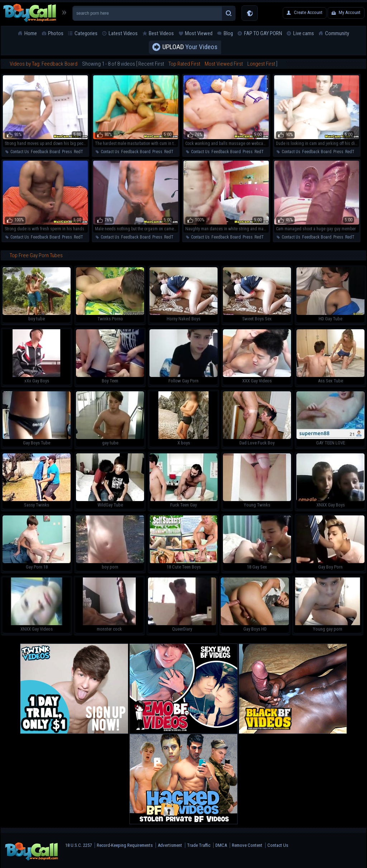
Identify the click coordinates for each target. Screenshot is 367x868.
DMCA (221, 845)
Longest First (261, 64)
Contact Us (20, 152)
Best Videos (161, 33)
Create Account (308, 12)
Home (31, 33)
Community (337, 33)
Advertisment (170, 845)
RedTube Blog (86, 152)
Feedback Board (46, 152)
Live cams (304, 33)
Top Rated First (184, 64)
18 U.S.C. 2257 (78, 845)
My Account (350, 12)
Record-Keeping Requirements (125, 845)
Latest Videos (123, 33)
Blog (228, 33)
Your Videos (190, 47)
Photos (56, 33)
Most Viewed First (224, 64)
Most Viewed (199, 33)
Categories (86, 33)
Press (67, 152)
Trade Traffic (199, 845)
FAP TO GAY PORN (263, 33)
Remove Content (247, 845)
